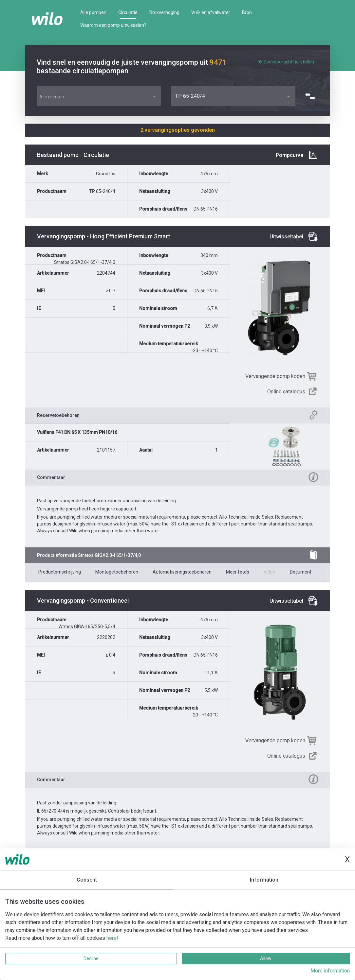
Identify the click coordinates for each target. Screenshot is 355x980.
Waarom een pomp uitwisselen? (113, 25)
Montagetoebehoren (117, 572)
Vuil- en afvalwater (211, 12)
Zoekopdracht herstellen (286, 62)
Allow (266, 958)
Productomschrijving (60, 572)
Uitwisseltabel (286, 237)
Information (264, 880)
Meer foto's (238, 572)
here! (112, 938)
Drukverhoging (164, 12)
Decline (91, 958)
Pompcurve (290, 155)
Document (301, 572)
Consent (87, 880)
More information (330, 971)
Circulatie (128, 12)
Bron (247, 12)
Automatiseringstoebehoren (182, 572)
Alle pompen (93, 12)
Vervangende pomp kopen (275, 376)
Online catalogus (286, 392)
